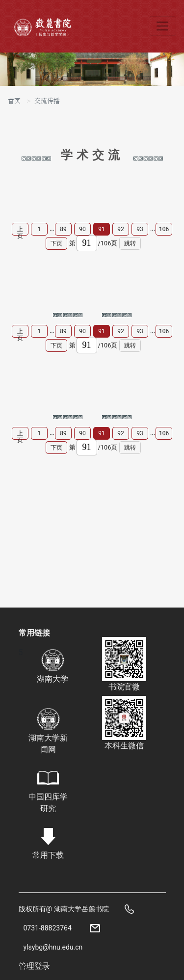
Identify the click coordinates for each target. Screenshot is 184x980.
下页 (56, 243)
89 (63, 229)
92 (121, 229)
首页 (14, 101)
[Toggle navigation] (162, 26)
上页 (20, 231)
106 (164, 229)
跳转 (130, 243)
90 (82, 229)
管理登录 (34, 966)
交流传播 (47, 101)
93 (140, 229)
